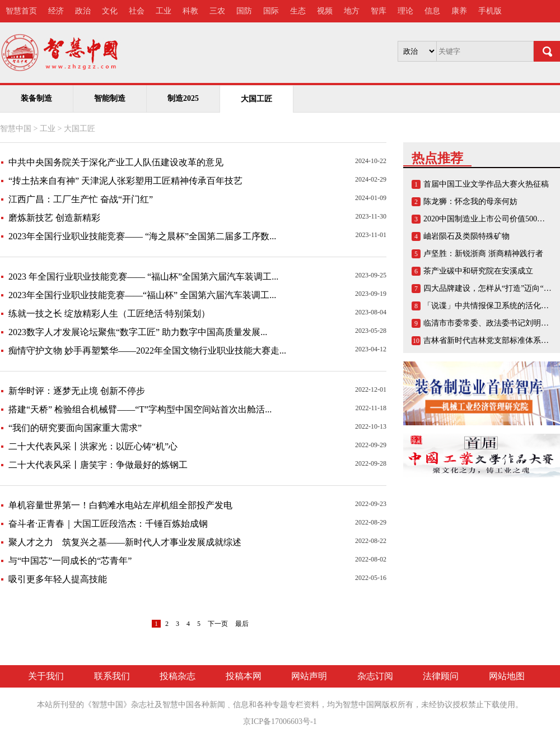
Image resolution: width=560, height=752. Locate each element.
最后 (242, 624)
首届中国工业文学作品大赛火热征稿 (486, 184)
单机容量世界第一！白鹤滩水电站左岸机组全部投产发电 (120, 505)
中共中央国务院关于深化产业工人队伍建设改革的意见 (116, 162)
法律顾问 (441, 676)
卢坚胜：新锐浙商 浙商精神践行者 (483, 254)
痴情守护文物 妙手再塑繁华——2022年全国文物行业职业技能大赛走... (147, 351)
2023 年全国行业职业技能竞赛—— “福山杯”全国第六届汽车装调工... (143, 277)
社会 (137, 11)
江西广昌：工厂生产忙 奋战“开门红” (81, 199)
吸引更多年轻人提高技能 (58, 579)
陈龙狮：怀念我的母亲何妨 (470, 201)
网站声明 (309, 676)
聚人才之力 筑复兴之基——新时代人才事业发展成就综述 (125, 542)
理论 (405, 11)
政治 (83, 11)
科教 (190, 11)
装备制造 (36, 98)
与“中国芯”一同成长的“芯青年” (70, 561)
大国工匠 (80, 129)
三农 (217, 11)
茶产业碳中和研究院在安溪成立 (478, 271)
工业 (164, 11)
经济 (56, 11)
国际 (271, 11)
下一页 (218, 624)
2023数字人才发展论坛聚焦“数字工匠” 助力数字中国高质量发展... (138, 332)
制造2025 (183, 98)
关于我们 (46, 676)
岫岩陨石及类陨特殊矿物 (466, 236)
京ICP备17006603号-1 (280, 721)
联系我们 (112, 676)
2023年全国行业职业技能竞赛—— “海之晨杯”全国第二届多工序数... (142, 236)
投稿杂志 (178, 676)
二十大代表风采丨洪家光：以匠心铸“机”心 (93, 446)
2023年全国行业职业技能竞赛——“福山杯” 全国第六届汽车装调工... (142, 295)
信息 (432, 11)
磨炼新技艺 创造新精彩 (54, 218)
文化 (110, 11)
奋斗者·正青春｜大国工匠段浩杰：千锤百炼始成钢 (108, 524)
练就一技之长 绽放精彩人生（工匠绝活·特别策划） (109, 314)
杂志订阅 (375, 676)
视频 (325, 11)
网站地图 (507, 676)
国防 (244, 11)
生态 (298, 11)
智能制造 (110, 98)
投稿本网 (244, 676)
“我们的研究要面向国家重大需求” (75, 428)
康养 (459, 11)
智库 (379, 11)
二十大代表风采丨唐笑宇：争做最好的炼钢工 (98, 465)
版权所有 (398, 705)
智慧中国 (16, 129)
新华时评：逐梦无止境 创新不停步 (77, 391)
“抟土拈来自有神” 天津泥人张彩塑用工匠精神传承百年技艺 (125, 181)
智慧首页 (21, 11)
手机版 (490, 11)
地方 (352, 11)
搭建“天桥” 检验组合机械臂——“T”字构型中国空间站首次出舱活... (140, 409)
